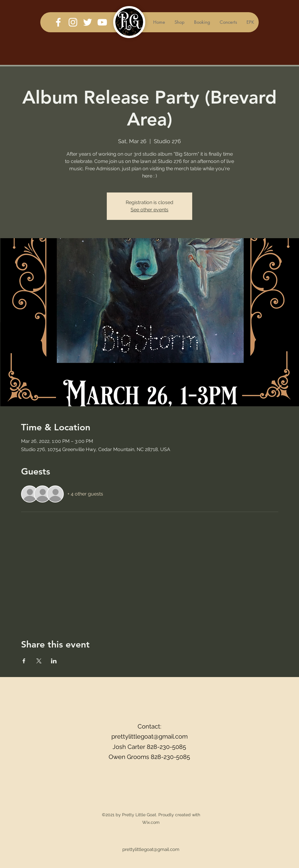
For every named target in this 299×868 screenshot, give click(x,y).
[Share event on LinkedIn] (54, 661)
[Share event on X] (39, 661)
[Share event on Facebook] (24, 661)
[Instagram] (73, 22)
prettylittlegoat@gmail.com (149, 736)
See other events (149, 210)
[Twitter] (88, 22)
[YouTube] (102, 22)
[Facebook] (58, 22)
